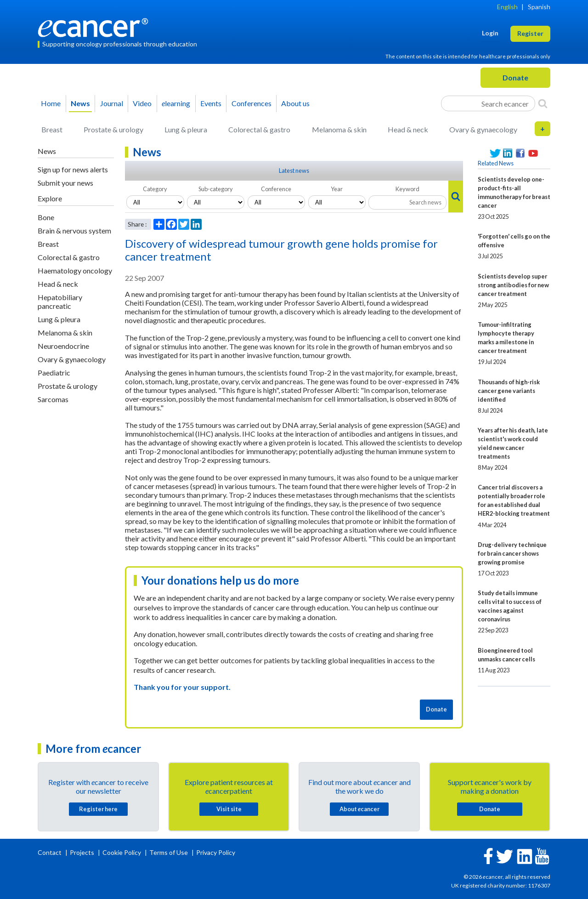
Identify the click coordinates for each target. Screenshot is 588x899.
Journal (112, 103)
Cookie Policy (122, 852)
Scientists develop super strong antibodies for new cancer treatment (513, 285)
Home (51, 103)
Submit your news (65, 183)
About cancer (359, 809)
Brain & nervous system (74, 230)
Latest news (294, 171)
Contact (50, 852)
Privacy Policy (216, 852)
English (507, 7)
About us (295, 103)
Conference (276, 189)
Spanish (539, 7)
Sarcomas (53, 399)
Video (142, 103)
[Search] (543, 103)
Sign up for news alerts (73, 169)
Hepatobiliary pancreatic (60, 302)
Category (155, 189)
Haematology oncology (75, 270)
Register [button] (530, 33)
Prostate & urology (113, 129)
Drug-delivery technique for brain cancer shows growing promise (512, 553)
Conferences (252, 103)
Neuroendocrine (63, 346)
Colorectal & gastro (259, 129)
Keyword (407, 189)
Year (337, 189)
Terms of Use (169, 852)
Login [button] (490, 33)
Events (211, 103)
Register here (98, 809)
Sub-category (216, 189)
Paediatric (54, 373)
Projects (83, 852)
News (80, 103)
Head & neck (408, 129)
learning (176, 103)
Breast (52, 129)
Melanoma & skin (339, 129)
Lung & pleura (186, 129)
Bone (46, 217)
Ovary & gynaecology (483, 129)
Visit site (229, 809)
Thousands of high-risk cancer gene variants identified (509, 391)
